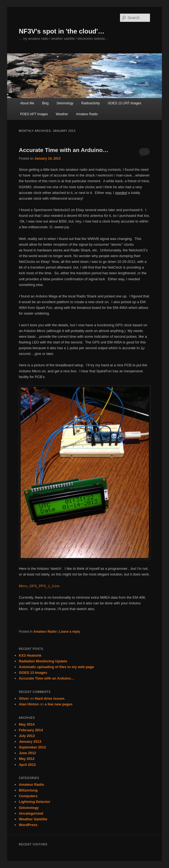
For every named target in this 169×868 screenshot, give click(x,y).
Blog (45, 103)
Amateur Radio (87, 114)
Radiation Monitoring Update (43, 661)
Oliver (24, 698)
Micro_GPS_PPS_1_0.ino (39, 586)
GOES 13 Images (33, 673)
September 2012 (32, 747)
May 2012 (27, 759)
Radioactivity (91, 103)
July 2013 (27, 736)
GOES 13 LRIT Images (125, 103)
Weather (62, 114)
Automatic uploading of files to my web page (56, 667)
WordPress (28, 825)
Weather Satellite (33, 819)
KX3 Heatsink (30, 655)
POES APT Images (34, 114)
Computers (28, 796)
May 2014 (27, 724)
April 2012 (27, 765)
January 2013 (30, 741)
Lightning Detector (35, 802)
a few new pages (59, 704)
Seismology (65, 103)
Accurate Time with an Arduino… (64, 150)
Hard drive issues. (50, 698)
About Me (27, 103)
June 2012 (27, 753)
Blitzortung (28, 790)
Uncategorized (31, 813)
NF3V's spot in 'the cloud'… (62, 31)
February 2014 (31, 730)
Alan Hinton (29, 704)
